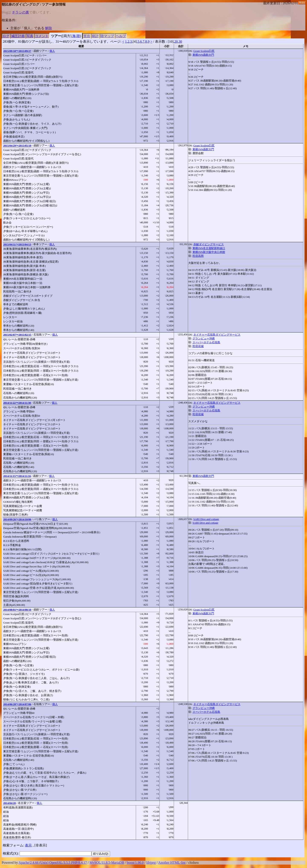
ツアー (56, 36)
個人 (52, 51)
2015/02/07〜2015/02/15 (17, 335)
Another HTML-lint (172, 863)
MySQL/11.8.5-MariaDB (107, 863)
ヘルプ (121, 36)
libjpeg (151, 863)
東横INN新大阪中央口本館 (209, 252)
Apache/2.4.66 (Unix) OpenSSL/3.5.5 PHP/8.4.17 (53, 863)
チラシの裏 (20, 12)
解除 (49, 28)
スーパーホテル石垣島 (206, 342)
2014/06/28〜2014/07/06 (17, 704)
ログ (6, 36)
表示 (28, 845)
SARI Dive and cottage (206, 519)
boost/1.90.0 (135, 863)
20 (176, 42)
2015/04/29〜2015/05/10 (17, 145)
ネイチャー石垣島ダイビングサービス (217, 335)
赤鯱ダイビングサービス (209, 244)
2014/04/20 (9, 803)
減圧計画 (18, 36)
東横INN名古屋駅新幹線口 (209, 248)
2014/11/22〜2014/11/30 (17, 403)
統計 (95, 36)
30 (180, 42)
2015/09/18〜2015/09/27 (17, 51)
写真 (30, 36)
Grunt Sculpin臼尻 (204, 51)
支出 (87, 36)
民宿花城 (198, 346)
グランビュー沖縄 (204, 338)
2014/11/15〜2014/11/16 (17, 476)
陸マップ (107, 36)
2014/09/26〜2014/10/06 (17, 519)
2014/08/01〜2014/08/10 (17, 610)
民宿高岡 (198, 256)
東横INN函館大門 (203, 55)
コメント (42, 36)
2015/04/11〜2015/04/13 (17, 244)
